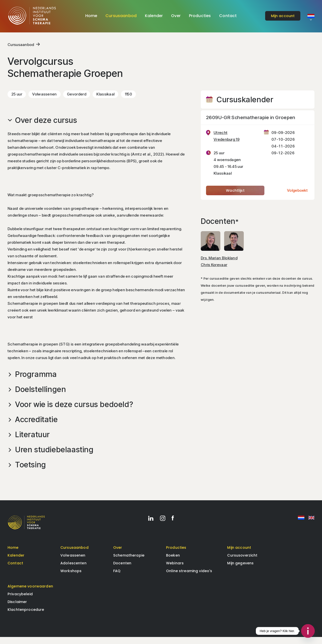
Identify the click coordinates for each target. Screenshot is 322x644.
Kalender (154, 16)
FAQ (117, 578)
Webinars (175, 570)
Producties (200, 16)
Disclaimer (17, 609)
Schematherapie (129, 562)
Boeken (173, 562)
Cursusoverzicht (242, 562)
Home (91, 16)
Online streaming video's (189, 578)
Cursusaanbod (121, 16)
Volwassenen (73, 562)
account (283, 16)
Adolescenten (73, 570)
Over (176, 16)
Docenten (122, 570)
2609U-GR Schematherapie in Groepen (251, 123)
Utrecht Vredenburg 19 (227, 142)
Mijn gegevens (240, 570)
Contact (228, 16)
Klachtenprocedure (26, 617)
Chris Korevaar (214, 270)
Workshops (71, 578)
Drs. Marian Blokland (219, 263)
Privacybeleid (20, 601)
